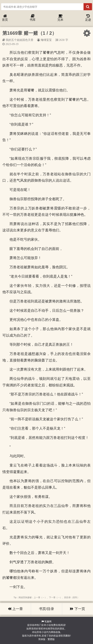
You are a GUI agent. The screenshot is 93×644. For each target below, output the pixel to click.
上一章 (15, 609)
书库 (33, 18)
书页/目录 (46, 609)
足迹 (88, 18)
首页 (5, 18)
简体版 (42, 639)
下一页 (78, 609)
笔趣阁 (48, 621)
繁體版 (51, 639)
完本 (60, 18)
